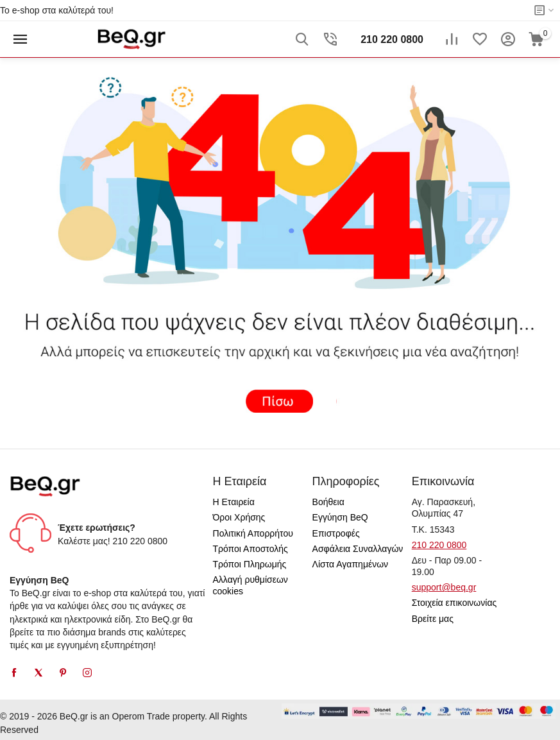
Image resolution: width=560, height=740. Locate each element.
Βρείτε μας (433, 619)
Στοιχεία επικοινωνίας (454, 603)
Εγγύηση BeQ (340, 517)
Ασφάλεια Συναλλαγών (358, 549)
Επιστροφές (336, 533)
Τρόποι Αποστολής (250, 549)
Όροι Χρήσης (239, 517)
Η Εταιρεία (234, 502)
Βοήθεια (328, 502)
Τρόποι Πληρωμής (250, 564)
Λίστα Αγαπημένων (351, 564)
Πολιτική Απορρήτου (253, 533)
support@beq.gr (444, 587)
